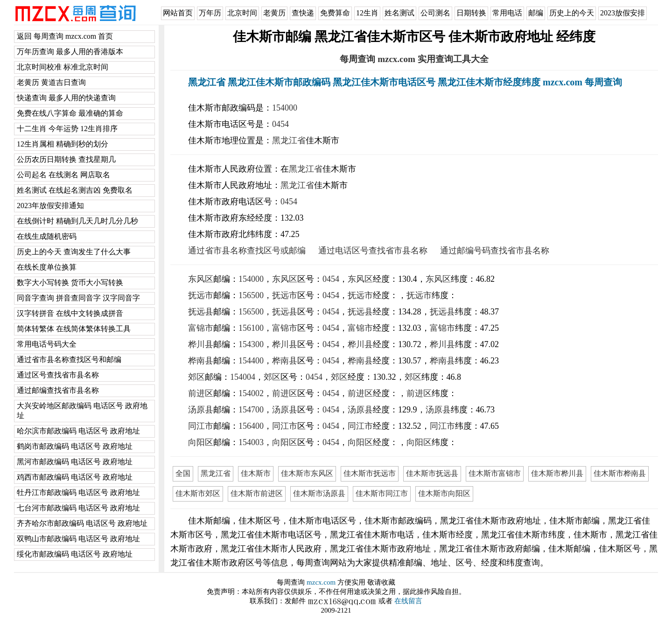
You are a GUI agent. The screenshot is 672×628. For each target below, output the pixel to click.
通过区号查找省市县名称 (58, 375)
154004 (243, 377)
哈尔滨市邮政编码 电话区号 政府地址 (78, 431)
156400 (251, 426)
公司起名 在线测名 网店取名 (63, 175)
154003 (251, 442)
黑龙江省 (289, 140)
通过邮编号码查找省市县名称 (495, 251)
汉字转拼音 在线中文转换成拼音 (70, 313)
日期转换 (471, 13)
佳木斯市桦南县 (620, 473)
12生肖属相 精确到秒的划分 (63, 144)
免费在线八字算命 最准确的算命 (70, 113)
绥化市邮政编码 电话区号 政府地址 (75, 554)
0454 (280, 124)
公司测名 (435, 13)
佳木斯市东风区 (307, 473)
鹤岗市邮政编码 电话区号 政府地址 (75, 446)
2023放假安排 (623, 13)
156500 (251, 295)
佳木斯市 (256, 473)
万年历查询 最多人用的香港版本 (70, 52)
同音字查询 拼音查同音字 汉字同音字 (78, 298)
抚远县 (201, 312)
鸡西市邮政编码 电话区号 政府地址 (75, 477)
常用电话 (507, 13)
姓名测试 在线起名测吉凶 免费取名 (75, 190)
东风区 (201, 279)
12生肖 (367, 13)
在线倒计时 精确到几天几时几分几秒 (77, 221)
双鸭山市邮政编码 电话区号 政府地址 (78, 539)
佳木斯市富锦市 (495, 473)
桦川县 (201, 344)
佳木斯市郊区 (198, 493)
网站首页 (178, 13)
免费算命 (335, 13)
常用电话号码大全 (47, 344)
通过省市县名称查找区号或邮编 (247, 251)
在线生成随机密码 (47, 236)
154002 (251, 393)
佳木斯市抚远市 (370, 473)
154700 (251, 410)
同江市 (201, 426)
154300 (251, 344)
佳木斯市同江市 (382, 493)
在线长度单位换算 (47, 267)
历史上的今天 (572, 13)
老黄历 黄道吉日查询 (51, 82)
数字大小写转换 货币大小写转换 (70, 283)
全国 (183, 473)
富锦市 (201, 328)
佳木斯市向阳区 (444, 493)
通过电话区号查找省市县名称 (373, 251)
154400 (251, 361)
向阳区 (201, 442)
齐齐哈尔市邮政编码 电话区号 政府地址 (82, 523)
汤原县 (201, 410)
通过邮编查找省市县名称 (58, 390)
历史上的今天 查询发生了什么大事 (74, 252)
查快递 (303, 13)
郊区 (196, 377)
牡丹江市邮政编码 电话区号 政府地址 (78, 492)
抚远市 (201, 295)
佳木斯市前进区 (257, 493)
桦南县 (201, 361)
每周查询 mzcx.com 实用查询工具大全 (414, 59)
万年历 (210, 13)
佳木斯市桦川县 (557, 473)
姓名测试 (399, 13)
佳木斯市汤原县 (319, 493)
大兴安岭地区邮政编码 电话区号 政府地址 (82, 411)
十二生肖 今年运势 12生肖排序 (67, 129)
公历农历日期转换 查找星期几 (66, 159)
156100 (251, 328)
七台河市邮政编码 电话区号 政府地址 (78, 508)
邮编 (536, 13)
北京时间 (242, 13)
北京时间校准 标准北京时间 (63, 67)
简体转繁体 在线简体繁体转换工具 (74, 329)
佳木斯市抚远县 (432, 473)
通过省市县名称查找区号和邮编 (69, 359)
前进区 (201, 393)
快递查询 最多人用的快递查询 (66, 98)
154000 (285, 108)
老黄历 (274, 13)
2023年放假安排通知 (50, 206)
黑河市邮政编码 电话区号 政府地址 (75, 462)
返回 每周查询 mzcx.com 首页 (65, 36)
